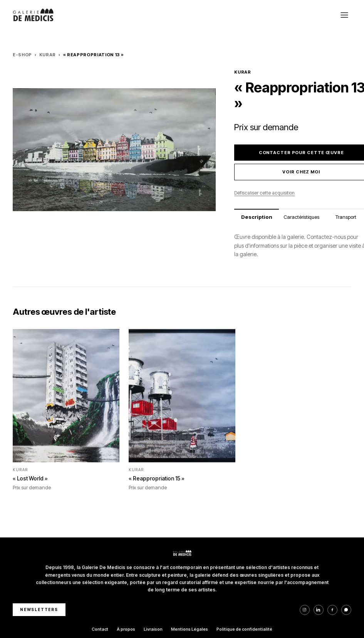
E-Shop (22, 55)
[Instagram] (305, 610)
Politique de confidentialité (244, 629)
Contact (100, 629)
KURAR (48, 55)
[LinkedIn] (319, 610)
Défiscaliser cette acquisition (264, 193)
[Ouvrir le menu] (344, 15)
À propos (126, 629)
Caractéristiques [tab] (301, 217)
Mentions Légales (190, 629)
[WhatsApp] (346, 610)
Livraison (153, 629)
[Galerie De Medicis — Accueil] (33, 15)
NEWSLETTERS (39, 609)
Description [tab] (257, 217)
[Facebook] (332, 610)
